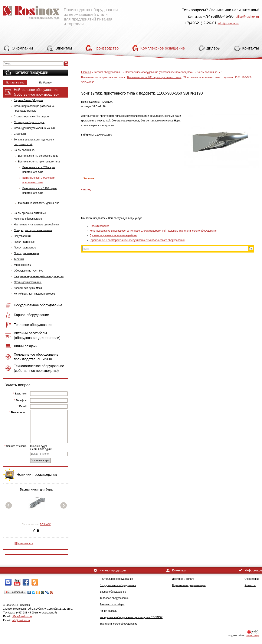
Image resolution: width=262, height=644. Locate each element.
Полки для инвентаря (27, 253)
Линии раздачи (109, 611)
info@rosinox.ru (228, 23)
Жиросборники (23, 265)
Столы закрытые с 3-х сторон (31, 117)
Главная (86, 72)
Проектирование (100, 226)
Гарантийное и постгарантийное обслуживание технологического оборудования (137, 240)
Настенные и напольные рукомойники (36, 225)
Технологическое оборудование (119, 624)
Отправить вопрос (40, 460)
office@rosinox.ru (247, 17)
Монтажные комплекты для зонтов (39, 203)
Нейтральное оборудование (116, 579)
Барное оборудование (113, 592)
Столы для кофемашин (28, 282)
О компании (252, 579)
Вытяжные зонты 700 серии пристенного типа (39, 170)
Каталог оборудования (107, 72)
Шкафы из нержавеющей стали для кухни (39, 276)
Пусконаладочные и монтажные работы (113, 235)
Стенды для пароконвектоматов (33, 230)
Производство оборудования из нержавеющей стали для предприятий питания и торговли (60, 14)
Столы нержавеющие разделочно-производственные (34, 108)
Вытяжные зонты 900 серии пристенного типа (39, 180)
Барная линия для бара (36, 489)
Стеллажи (20, 134)
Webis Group (253, 636)
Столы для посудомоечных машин (34, 128)
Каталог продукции (32, 72)
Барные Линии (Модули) (28, 100)
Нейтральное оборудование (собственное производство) (159, 72)
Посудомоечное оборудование (118, 585)
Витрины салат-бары (112, 605)
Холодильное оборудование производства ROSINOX (131, 617)
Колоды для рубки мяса (28, 288)
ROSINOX (45, 524)
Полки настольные (25, 248)
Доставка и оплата (183, 579)
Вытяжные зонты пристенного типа (39, 162)
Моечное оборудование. (28, 219)
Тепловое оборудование (114, 598)
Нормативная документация (189, 585)
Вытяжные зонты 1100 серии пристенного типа (40, 191)
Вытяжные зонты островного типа (38, 156)
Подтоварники (22, 236)
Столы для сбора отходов (29, 122)
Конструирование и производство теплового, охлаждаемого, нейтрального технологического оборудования (153, 231)
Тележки (19, 259)
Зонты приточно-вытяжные (30, 213)
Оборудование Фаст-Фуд (29, 271)
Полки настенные (24, 242)
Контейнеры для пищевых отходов (34, 294)
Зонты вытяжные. (24, 150)
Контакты (250, 585)
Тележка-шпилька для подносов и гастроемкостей (34, 142)
